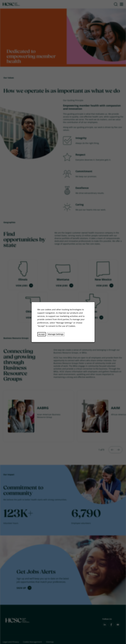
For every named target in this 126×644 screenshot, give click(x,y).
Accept (42, 334)
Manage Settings (56, 334)
